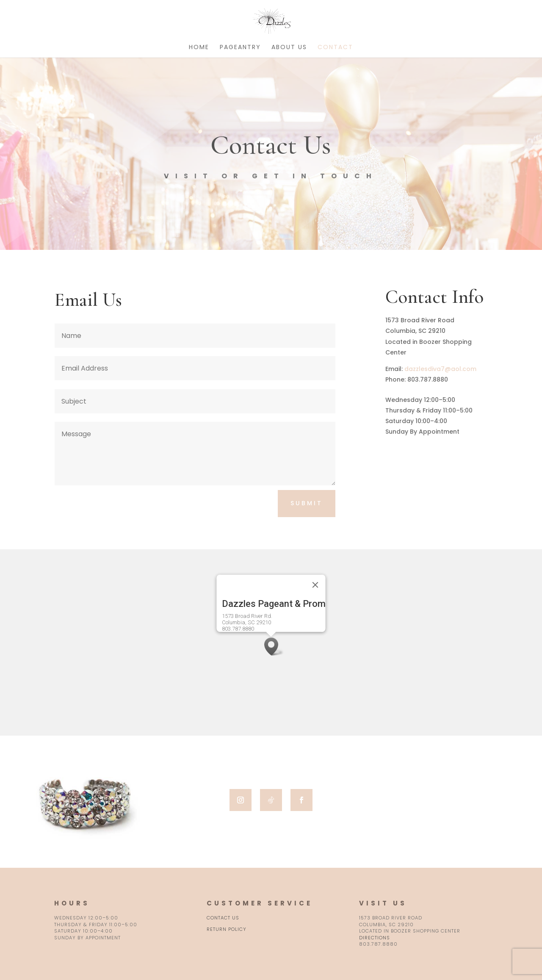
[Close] (315, 585)
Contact (335, 48)
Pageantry (240, 48)
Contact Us (223, 918)
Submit (307, 503)
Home (199, 48)
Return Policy (227, 929)
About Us (289, 48)
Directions (375, 938)
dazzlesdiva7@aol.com (440, 369)
